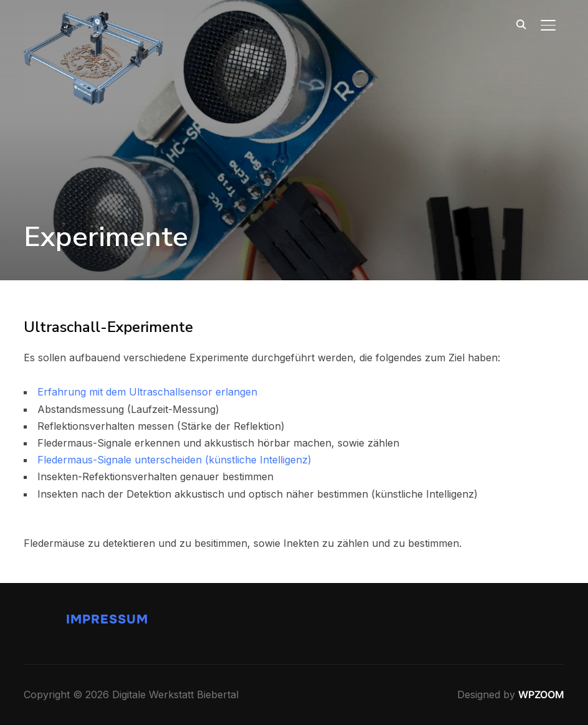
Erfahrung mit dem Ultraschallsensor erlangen (147, 392)
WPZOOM (541, 694)
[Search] (521, 24)
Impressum (107, 619)
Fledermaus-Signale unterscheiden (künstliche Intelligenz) (174, 460)
